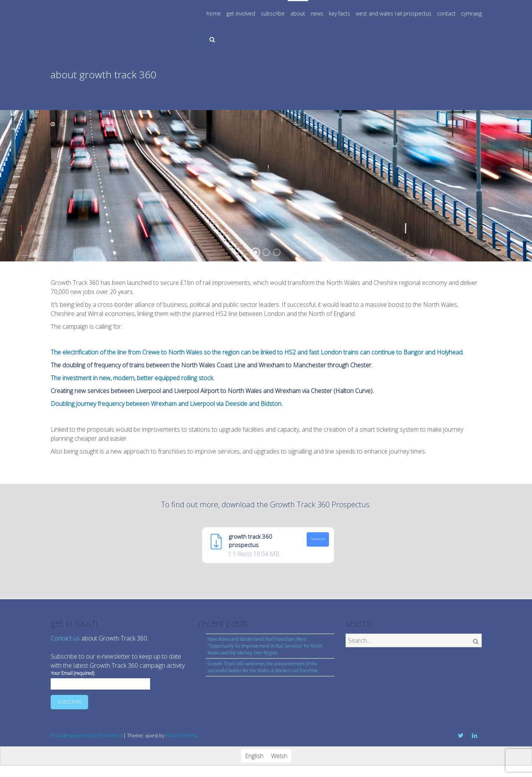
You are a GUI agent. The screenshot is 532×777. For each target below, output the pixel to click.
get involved (241, 13)
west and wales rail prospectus (394, 13)
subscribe (273, 13)
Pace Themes (181, 735)
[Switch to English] (254, 756)
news (317, 13)
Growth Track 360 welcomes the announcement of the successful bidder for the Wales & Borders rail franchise (263, 667)
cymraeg (472, 13)
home (214, 13)
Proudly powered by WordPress (86, 735)
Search (476, 641)
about (298, 13)
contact (446, 13)
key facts (340, 13)
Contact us (65, 638)
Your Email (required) (100, 678)
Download (318, 539)
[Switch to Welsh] (279, 756)
